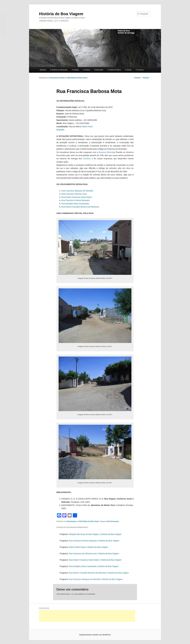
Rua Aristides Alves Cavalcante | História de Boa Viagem (94, 566)
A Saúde (128, 70)
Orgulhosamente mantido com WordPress (95, 635)
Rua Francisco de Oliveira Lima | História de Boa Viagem (94, 554)
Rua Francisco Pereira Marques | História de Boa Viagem (94, 541)
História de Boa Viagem (61, 14)
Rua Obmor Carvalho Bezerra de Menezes (80, 207)
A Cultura (86, 70)
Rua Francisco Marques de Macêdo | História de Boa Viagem (96, 579)
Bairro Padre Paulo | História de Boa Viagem (88, 547)
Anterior (137, 78)
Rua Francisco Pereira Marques (75, 200)
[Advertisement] (87, 616)
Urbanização (71, 521)
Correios (87, 158)
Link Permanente (112, 521)
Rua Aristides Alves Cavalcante (75, 204)
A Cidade (75, 70)
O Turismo (140, 70)
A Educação (99, 70)
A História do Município (59, 70)
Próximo (147, 78)
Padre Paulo (87, 126)
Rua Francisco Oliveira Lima (74, 194)
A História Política (114, 70)
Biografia (60, 130)
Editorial (43, 70)
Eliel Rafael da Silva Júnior (77, 78)
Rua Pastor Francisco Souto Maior (76, 197)
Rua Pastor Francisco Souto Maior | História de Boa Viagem (95, 560)
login (73, 594)
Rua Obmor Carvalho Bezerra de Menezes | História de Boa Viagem (99, 573)
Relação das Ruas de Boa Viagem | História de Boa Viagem (95, 534)
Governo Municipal (107, 152)
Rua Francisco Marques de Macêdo (77, 191)
